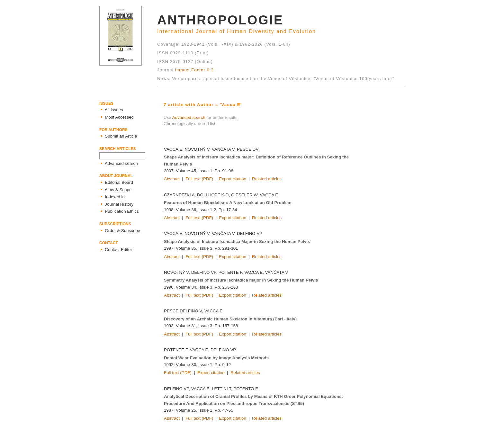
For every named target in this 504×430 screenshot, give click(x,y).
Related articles (267, 179)
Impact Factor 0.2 (194, 70)
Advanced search (189, 117)
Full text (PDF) (199, 179)
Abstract (172, 179)
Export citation (232, 179)
